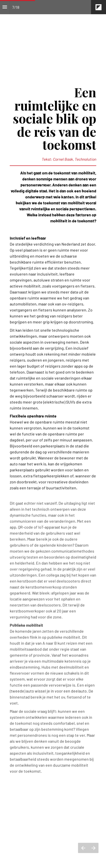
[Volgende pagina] (93, 848)
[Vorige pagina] (83, 848)
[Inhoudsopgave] (5, 7)
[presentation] (53, 40)
